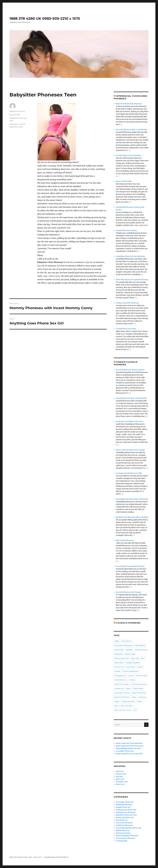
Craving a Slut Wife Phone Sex (127, 303)
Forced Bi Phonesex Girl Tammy (128, 592)
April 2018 (120, 779)
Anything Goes (141, 650)
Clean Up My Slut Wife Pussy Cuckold (130, 450)
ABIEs (117, 641)
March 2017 (120, 784)
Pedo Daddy (138, 688)
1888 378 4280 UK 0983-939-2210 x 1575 (45, 18)
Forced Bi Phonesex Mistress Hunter (130, 370)
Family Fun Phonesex (124, 825)
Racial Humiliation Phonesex (127, 836)
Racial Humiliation (122, 697)
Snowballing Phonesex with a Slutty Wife (132, 499)
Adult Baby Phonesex (124, 805)
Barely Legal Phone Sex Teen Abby (129, 754)
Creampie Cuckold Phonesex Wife (129, 473)
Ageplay (129, 650)
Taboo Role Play (128, 701)
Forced (117, 671)
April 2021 (120, 771)
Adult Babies (140, 645)
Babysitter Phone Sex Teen (126, 815)
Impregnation (120, 676)
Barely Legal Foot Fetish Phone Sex (129, 746)
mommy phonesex (139, 684)
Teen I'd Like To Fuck (123, 710)
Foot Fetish (131, 667)
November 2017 (122, 782)
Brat (143, 658)
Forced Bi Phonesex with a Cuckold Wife (131, 130)
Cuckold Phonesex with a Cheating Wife (131, 398)
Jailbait (132, 680)
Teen (116, 706)
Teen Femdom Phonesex (126, 838)
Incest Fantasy (141, 676)
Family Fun (119, 667)
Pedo (128, 688)
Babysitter (14, 124)
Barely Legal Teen (122, 658)
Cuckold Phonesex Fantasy (126, 230)
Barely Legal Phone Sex (125, 818)
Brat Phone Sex (122, 820)
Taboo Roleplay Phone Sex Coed (128, 748)
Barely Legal (130, 654)
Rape (134, 697)
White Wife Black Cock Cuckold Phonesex (132, 280)
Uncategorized (122, 841)
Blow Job (135, 658)
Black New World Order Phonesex (129, 104)
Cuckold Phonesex (128, 623)
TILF (135, 710)
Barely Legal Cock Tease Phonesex (129, 743)
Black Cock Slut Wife (124, 181)
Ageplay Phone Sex (17, 111)
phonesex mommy (122, 693)
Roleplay (142, 697)
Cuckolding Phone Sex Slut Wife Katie (130, 256)
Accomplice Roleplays (123, 645)
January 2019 (121, 774)
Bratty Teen (119, 663)
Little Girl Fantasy (122, 684)
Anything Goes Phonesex (126, 812)
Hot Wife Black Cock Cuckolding (128, 155)
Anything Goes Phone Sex (126, 810)
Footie (140, 667)
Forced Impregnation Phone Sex (128, 828)
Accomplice (126, 641)
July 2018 (119, 777)
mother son (119, 688)
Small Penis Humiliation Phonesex (129, 421)
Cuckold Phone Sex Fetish (126, 329)
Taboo (117, 701)
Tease (21, 127)
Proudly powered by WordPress (56, 857)
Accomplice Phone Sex (125, 751)
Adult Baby (119, 650)
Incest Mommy (121, 680)
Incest (131, 676)
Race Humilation (139, 693)
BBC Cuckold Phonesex (125, 540)
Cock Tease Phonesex (124, 823)
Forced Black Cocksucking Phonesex (130, 566)
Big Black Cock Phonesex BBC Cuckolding (132, 517)
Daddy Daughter (133, 663)
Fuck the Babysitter (130, 671)
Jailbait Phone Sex (123, 830)
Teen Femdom (127, 706)
